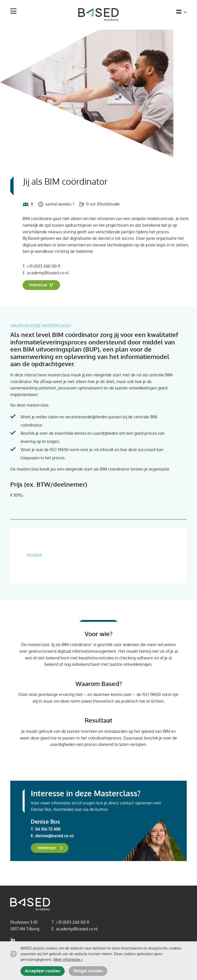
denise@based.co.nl (54, 836)
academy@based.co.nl (48, 273)
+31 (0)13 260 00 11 (43, 266)
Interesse (41, 285)
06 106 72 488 (48, 829)
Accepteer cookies (43, 971)
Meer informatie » (68, 959)
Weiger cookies (88, 971)
